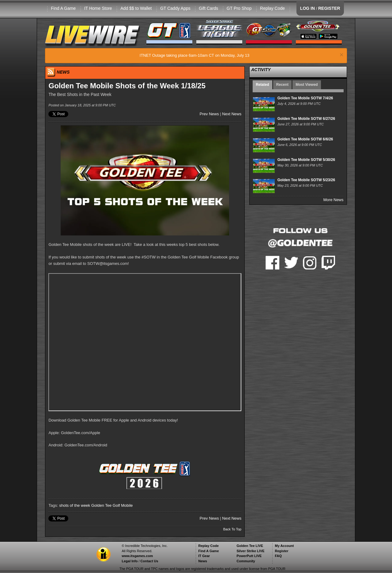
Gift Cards (208, 8)
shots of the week (75, 505)
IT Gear (204, 556)
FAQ (278, 556)
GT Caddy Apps (175, 8)
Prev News (209, 114)
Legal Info (130, 561)
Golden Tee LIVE (250, 546)
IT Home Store (98, 8)
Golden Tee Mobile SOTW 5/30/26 (306, 160)
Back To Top (232, 529)
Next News (232, 114)
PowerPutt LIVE (249, 556)
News (203, 561)
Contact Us (149, 561)
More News (334, 200)
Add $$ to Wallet (136, 8)
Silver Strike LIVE (250, 551)
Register (281, 551)
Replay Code (272, 8)
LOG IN (307, 8)
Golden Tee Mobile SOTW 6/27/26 (306, 119)
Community (246, 561)
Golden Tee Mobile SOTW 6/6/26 (305, 139)
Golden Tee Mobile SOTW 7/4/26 (305, 98)
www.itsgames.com (137, 556)
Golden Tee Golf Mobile (112, 505)
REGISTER (329, 8)
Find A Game (63, 8)
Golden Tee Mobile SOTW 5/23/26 (306, 180)
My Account (284, 546)
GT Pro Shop (239, 8)
